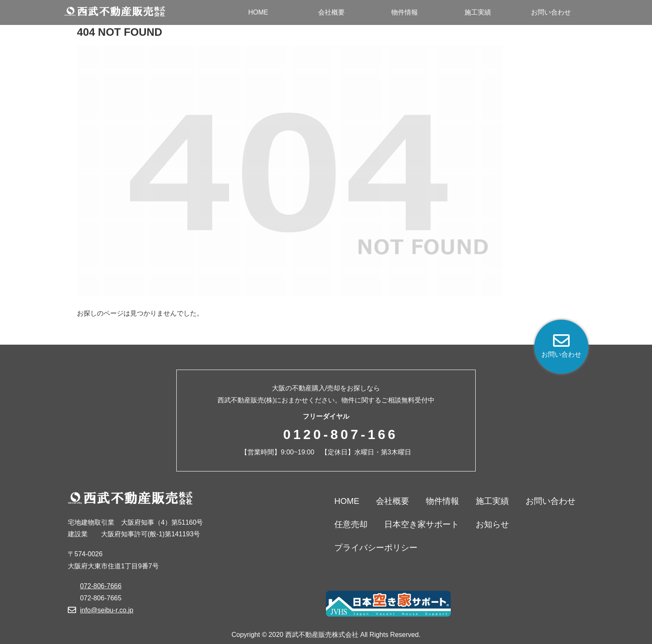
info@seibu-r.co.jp (106, 610)
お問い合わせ (551, 501)
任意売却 (351, 524)
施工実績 (492, 501)
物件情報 (442, 501)
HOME (347, 501)
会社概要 (393, 501)
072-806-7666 (101, 586)
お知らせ (492, 524)
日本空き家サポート (422, 524)
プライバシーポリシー (376, 548)
